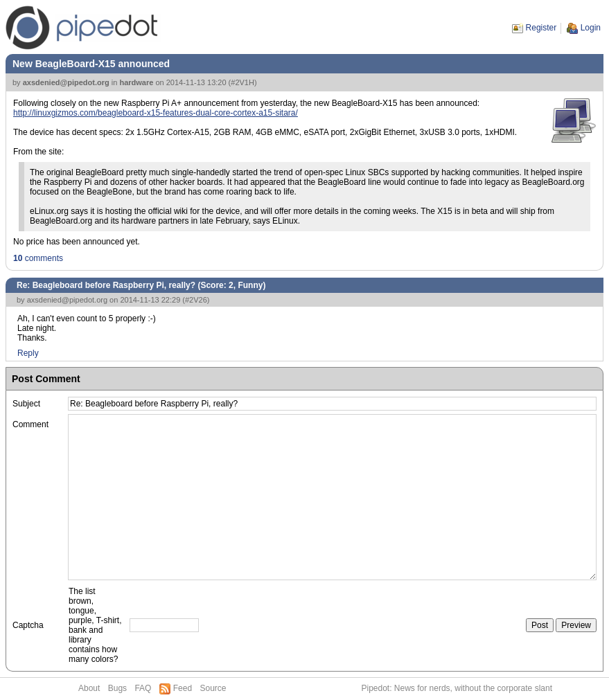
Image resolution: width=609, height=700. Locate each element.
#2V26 (196, 300)
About (89, 688)
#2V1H (242, 82)
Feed (183, 688)
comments (38, 258)
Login (591, 28)
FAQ (143, 688)
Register (541, 28)
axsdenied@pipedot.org (66, 82)
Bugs (117, 688)
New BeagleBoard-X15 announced (91, 64)
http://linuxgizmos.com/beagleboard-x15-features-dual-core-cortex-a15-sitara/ (156, 113)
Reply (28, 353)
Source (213, 688)
